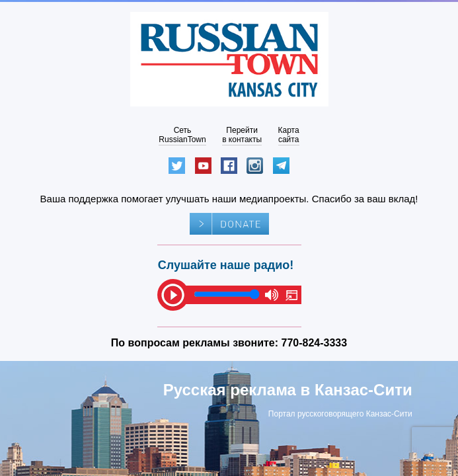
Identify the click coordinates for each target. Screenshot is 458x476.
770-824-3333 (315, 343)
